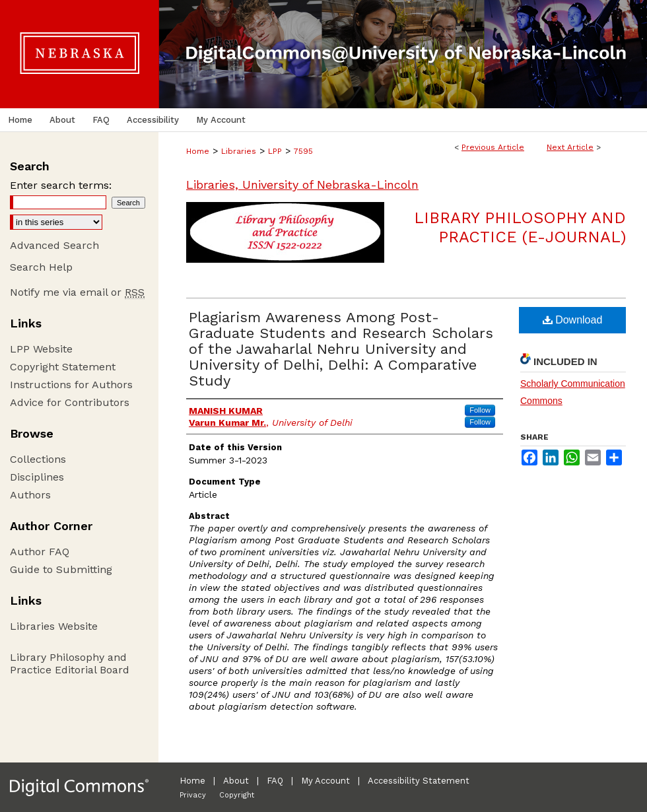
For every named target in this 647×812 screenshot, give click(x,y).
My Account (325, 781)
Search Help (41, 267)
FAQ (275, 781)
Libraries (239, 151)
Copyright (237, 795)
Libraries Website (54, 626)
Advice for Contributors (70, 402)
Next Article (570, 147)
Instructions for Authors (71, 385)
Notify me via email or (77, 292)
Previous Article (493, 147)
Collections (38, 459)
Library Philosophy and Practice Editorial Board (70, 663)
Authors (30, 495)
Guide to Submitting (61, 569)
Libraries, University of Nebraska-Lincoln (302, 185)
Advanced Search (54, 245)
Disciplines (37, 477)
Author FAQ (40, 552)
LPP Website (41, 349)
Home (198, 151)
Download (573, 320)
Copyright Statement (63, 367)
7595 (303, 151)
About (236, 781)
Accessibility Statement (419, 781)
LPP (275, 151)
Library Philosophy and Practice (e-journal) (520, 227)
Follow (480, 410)
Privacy (193, 795)
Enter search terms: (61, 185)
